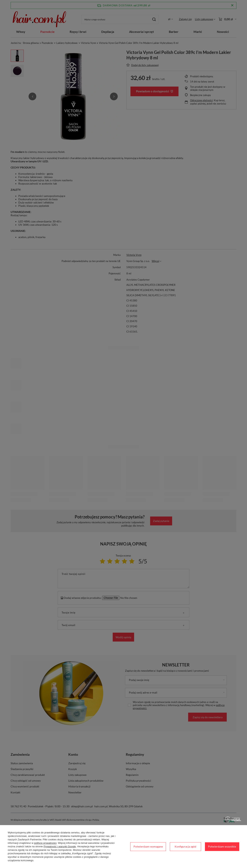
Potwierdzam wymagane (148, 846)
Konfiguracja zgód (185, 846)
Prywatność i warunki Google (60, 846)
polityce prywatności (45, 843)
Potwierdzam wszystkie (222, 846)
